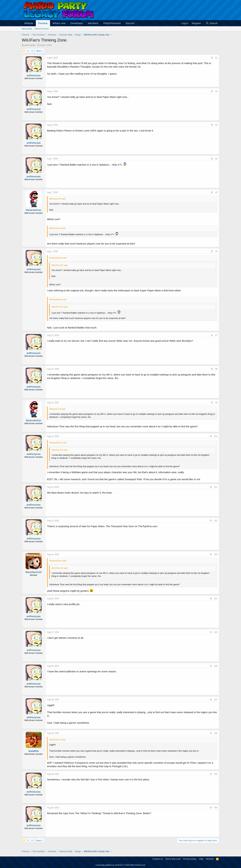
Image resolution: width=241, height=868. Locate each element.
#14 (216, 599)
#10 (216, 436)
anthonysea (30, 45)
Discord (130, 23)
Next (39, 51)
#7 (216, 335)
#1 (216, 58)
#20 (216, 808)
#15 (216, 632)
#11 (216, 487)
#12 (216, 521)
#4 (216, 159)
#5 (216, 192)
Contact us (158, 859)
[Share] (212, 58)
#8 (216, 369)
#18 (216, 733)
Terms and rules (173, 859)
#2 (216, 91)
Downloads (77, 23)
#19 (216, 774)
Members (93, 23)
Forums (43, 23)
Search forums (42, 29)
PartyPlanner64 (112, 23)
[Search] (212, 23)
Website (29, 23)
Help (201, 859)
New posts (27, 29)
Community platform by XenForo (120, 865)
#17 (216, 700)
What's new (59, 23)
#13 (216, 554)
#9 (216, 403)
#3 (216, 125)
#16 (216, 666)
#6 (216, 251)
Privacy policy (190, 859)
